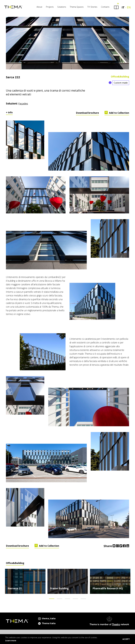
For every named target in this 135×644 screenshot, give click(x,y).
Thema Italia (47, 624)
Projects (48, 8)
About (38, 8)
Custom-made (121, 84)
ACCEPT (126, 639)
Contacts (104, 8)
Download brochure (87, 114)
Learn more (11, 641)
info (10, 113)
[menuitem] (38, 8)
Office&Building (120, 78)
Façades (23, 104)
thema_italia (47, 619)
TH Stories (91, 8)
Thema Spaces (75, 8)
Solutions (60, 8)
